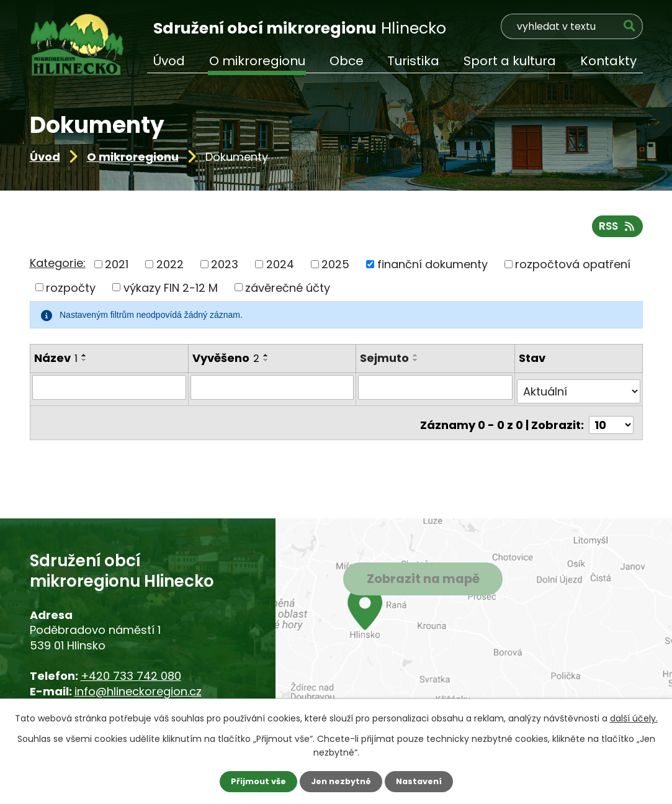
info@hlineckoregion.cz (138, 691)
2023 (225, 269)
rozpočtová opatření (573, 269)
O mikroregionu (133, 157)
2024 (280, 269)
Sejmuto (386, 363)
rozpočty (71, 292)
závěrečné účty (288, 292)
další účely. (634, 717)
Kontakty (608, 61)
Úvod (45, 157)
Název (56, 363)
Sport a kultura (510, 61)
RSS (616, 231)
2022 (170, 269)
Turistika (413, 61)
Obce (347, 61)
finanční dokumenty (432, 269)
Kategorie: (58, 268)
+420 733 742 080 (131, 676)
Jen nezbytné (341, 781)
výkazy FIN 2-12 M (171, 292)
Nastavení (423, 781)
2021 (117, 269)
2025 (335, 269)
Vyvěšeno (226, 363)
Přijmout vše (254, 781)
